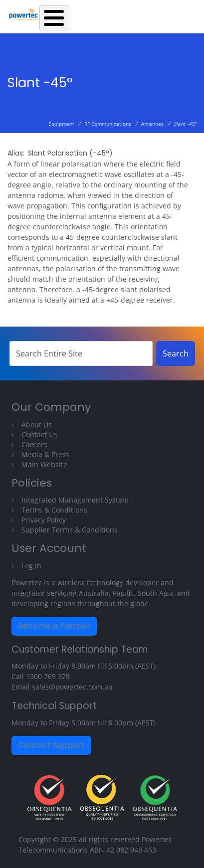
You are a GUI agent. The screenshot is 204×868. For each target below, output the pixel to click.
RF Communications (108, 124)
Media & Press (45, 454)
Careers (34, 444)
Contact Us (39, 434)
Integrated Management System (75, 500)
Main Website (44, 464)
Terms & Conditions (54, 510)
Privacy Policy (44, 520)
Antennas (152, 124)
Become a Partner (54, 626)
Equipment (61, 124)
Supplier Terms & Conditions (70, 530)
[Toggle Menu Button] (54, 18)
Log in (31, 566)
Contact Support (51, 745)
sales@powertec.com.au (72, 687)
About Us (37, 425)
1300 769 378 (48, 676)
